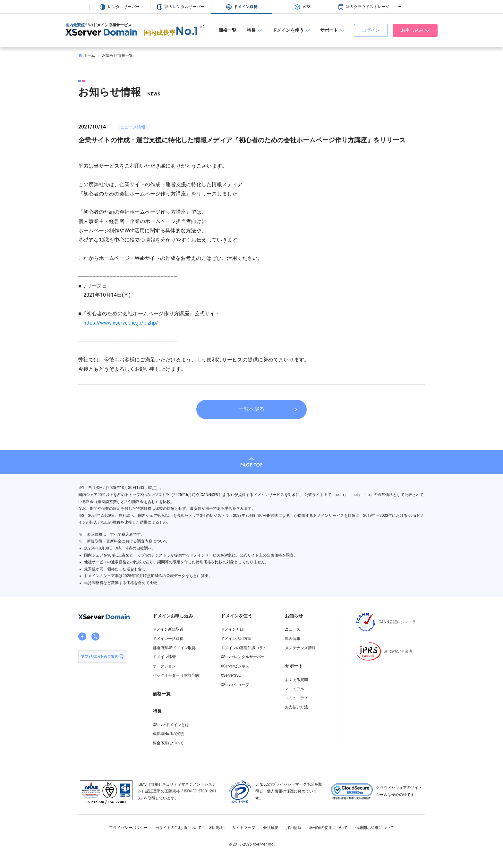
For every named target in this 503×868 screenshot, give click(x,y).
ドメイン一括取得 (168, 639)
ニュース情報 (133, 127)
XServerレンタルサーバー (243, 657)
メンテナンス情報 (300, 648)
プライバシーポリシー (128, 828)
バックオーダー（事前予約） (178, 675)
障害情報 (293, 639)
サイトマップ (244, 828)
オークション (164, 666)
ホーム (87, 55)
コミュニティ (296, 698)
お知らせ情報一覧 (117, 55)
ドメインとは (232, 629)
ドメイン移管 (164, 657)
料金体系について (168, 743)
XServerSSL (231, 675)
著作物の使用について (328, 828)
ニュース (293, 629)
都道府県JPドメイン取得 (174, 648)
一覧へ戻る (251, 409)
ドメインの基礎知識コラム (244, 648)
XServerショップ (235, 685)
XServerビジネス (235, 666)
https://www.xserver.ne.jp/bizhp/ (121, 323)
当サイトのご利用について (178, 828)
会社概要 (271, 828)
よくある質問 (296, 680)
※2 (202, 27)
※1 (87, 24)
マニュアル (294, 689)
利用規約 (217, 828)
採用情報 (294, 828)
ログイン (371, 30)
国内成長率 (171, 33)
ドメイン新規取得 (168, 629)
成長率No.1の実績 (168, 734)
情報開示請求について (375, 828)
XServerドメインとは (171, 725)
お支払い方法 (296, 707)
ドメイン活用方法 (236, 639)
